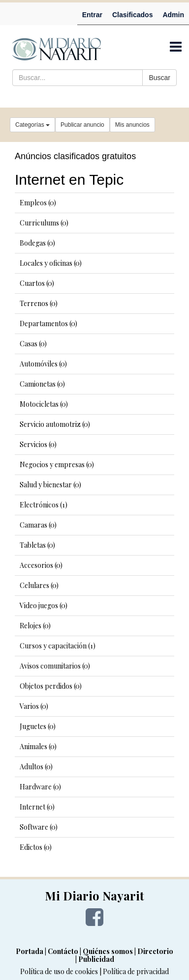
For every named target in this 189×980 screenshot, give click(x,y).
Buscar (159, 78)
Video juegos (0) (44, 605)
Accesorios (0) (41, 565)
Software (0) (39, 827)
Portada (30, 951)
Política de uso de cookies (59, 971)
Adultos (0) (36, 767)
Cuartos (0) (37, 283)
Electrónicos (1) (44, 505)
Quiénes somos (108, 951)
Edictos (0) (36, 847)
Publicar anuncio (82, 125)
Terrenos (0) (39, 303)
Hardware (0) (40, 787)
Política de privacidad (136, 971)
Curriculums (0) (44, 223)
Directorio (155, 951)
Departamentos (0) (48, 323)
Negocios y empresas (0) (57, 464)
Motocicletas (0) (44, 404)
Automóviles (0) (43, 364)
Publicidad (96, 959)
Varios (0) (34, 706)
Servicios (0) (38, 444)
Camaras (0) (38, 525)
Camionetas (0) (42, 384)
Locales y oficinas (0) (51, 263)
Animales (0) (38, 746)
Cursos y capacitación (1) (58, 646)
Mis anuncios (132, 125)
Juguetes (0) (38, 726)
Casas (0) (33, 344)
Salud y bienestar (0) (50, 485)
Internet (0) (37, 807)
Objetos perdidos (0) (51, 686)
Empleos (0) (38, 203)
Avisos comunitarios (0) (55, 666)
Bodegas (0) (37, 243)
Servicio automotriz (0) (55, 424)
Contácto (63, 951)
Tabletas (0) (37, 545)
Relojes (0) (35, 626)
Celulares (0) (39, 585)
